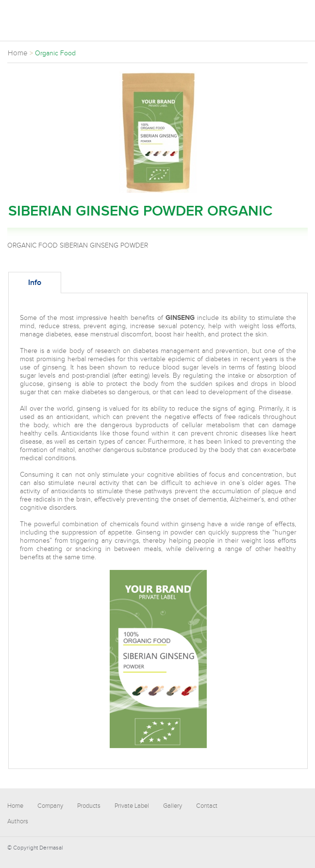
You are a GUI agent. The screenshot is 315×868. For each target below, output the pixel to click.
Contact (207, 806)
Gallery (173, 806)
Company (50, 806)
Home (15, 806)
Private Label (132, 806)
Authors (18, 821)
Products (89, 806)
